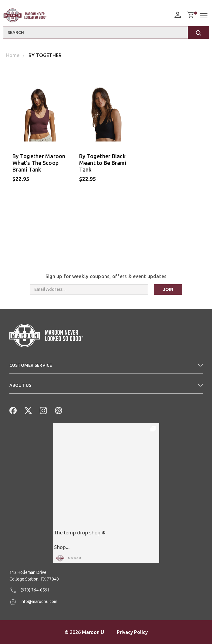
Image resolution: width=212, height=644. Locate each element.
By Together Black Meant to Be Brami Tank (103, 163)
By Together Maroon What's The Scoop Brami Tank (39, 163)
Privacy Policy (132, 632)
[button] (106, 368)
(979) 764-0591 (30, 590)
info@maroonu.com (33, 602)
